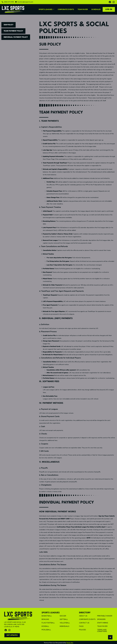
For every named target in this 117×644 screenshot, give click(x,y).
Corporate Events (66, 9)
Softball (64, 619)
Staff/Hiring (103, 623)
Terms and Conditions (102, 630)
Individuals (64, 626)
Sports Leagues (46, 9)
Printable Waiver (105, 616)
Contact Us (84, 623)
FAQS (81, 626)
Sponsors (101, 619)
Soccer (63, 616)
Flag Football (48, 623)
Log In (109, 9)
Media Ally (70, 643)
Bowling (45, 619)
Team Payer (83, 9)
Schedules (96, 9)
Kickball (45, 626)
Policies (82, 630)
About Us (83, 616)
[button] (46, 9)
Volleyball (65, 623)
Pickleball (46, 630)
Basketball (47, 616)
